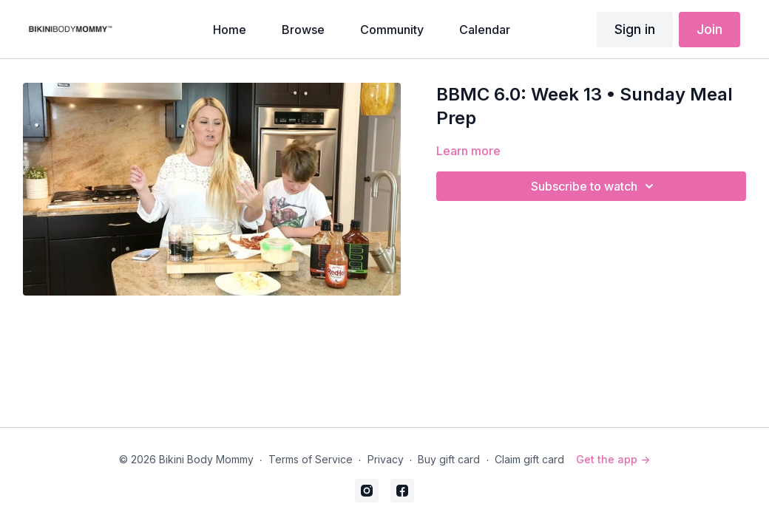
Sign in (635, 29)
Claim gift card (529, 459)
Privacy (386, 459)
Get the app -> (613, 459)
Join (709, 29)
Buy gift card (449, 459)
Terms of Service (311, 459)
